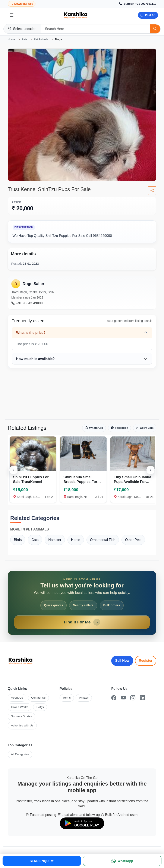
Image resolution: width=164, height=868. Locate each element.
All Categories (20, 754)
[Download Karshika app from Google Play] (22, 4)
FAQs (40, 707)
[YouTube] (123, 698)
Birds (18, 540)
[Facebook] (114, 698)
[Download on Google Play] (82, 823)
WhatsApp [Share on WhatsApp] (94, 428)
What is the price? (31, 333)
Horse (76, 540)
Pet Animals (41, 39)
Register (146, 661)
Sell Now (122, 661)
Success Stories (21, 716)
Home (11, 39)
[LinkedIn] (142, 698)
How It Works (20, 707)
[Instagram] (133, 698)
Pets (25, 39)
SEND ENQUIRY (42, 861)
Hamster (55, 540)
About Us (17, 698)
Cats (35, 540)
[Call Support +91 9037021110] (138, 4)
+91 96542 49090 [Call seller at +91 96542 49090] (27, 303)
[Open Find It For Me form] (82, 603)
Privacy (84, 698)
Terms (67, 698)
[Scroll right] (151, 470)
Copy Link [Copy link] (145, 428)
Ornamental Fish (103, 540)
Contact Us (38, 698)
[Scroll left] (13, 470)
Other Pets (133, 540)
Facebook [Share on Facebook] (119, 428)
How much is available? (36, 359)
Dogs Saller (33, 284)
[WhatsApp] (122, 861)
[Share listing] (152, 191)
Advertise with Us (22, 725)
